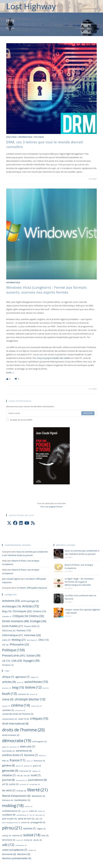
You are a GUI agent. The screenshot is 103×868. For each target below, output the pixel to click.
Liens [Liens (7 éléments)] (6, 640)
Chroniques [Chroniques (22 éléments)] (22, 611)
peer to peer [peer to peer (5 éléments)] (9, 819)
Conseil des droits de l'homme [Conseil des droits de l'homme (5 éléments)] (18, 714)
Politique (39, 137)
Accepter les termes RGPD (19, 420)
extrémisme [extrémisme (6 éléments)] (24, 751)
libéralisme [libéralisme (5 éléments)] (38, 796)
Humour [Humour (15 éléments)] (24, 631)
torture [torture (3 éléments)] (20, 840)
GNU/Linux (11, 137)
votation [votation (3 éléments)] (32, 850)
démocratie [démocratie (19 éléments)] (17, 741)
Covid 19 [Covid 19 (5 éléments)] (23, 719)
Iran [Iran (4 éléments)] (26, 776)
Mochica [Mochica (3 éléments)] (29, 807)
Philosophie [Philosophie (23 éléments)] (19, 644)
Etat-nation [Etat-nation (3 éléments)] (14, 747)
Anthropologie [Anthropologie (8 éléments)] (30, 601)
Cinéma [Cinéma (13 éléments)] (39, 611)
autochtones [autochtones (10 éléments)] (36, 682)
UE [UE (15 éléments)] (6, 661)
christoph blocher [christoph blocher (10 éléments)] (30, 699)
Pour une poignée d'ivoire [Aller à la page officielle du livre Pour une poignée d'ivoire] (51, 507)
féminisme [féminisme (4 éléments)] (39, 761)
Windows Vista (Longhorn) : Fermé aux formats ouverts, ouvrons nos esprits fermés (47, 290)
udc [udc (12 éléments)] (8, 845)
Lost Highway (31, 6)
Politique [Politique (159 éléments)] (13, 650)
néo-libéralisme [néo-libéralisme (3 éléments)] (22, 815)
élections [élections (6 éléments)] (24, 854)
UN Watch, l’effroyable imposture (32, 588)
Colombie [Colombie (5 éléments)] (8, 710)
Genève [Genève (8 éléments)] (9, 766)
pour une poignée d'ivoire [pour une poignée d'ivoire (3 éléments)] (11, 823)
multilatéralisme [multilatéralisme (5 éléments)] (11, 811)
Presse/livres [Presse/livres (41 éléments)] (14, 656)
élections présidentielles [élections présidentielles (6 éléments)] (17, 858)
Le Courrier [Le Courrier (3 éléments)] (24, 785)
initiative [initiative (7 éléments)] (9, 775)
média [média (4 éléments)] (33, 811)
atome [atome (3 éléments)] (20, 683)
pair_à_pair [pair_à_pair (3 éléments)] (40, 815)
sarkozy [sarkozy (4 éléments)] (6, 836)
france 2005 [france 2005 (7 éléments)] (32, 626)
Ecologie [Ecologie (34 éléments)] (38, 621)
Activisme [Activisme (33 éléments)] (11, 601)
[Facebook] (15, 523)
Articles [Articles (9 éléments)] (9, 682)
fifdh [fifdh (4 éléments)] (5, 761)
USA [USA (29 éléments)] (17, 661)
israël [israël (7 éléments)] (36, 775)
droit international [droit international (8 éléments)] (15, 724)
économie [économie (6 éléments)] (9, 854)
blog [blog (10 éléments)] (7, 611)
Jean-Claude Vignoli (11, 579)
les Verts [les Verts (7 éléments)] (9, 790)
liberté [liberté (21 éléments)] (38, 790)
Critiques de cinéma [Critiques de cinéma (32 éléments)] (28, 616)
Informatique (25, 137)
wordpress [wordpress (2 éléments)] (8, 665)
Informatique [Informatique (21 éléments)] (13, 635)
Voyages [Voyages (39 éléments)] (31, 661)
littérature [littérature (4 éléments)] (7, 800)
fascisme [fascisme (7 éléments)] (31, 755)
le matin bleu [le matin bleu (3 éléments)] (35, 785)
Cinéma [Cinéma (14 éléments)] (21, 705)
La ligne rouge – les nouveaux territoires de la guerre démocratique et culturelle (79, 582)
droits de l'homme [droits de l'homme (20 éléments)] (23, 730)
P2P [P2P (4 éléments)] (5, 645)
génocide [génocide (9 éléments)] (10, 771)
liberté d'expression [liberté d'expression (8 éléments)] (16, 796)
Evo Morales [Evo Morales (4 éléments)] (8, 751)
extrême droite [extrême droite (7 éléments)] (13, 755)
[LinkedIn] (21, 523)
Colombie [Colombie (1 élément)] (7, 617)
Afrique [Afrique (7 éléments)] (8, 677)
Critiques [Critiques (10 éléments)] (39, 719)
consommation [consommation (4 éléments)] (9, 719)
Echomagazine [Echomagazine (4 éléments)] (39, 742)
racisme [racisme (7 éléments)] (29, 828)
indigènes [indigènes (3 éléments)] (36, 771)
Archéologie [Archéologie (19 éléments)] (12, 607)
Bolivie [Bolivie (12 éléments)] (33, 687)
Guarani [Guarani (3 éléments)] (20, 766)
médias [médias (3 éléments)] (41, 811)
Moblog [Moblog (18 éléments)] (13, 806)
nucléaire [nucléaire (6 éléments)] (9, 815)
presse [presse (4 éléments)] (25, 823)
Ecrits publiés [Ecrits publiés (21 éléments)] (13, 626)
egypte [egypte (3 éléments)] (5, 747)
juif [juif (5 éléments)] (5, 784)
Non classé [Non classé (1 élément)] (32, 640)
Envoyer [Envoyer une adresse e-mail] (88, 413)
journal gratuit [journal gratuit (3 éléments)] (21, 780)
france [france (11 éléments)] (17, 760)
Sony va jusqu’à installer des (54, 358)
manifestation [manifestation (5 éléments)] (22, 800)
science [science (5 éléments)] (17, 836)
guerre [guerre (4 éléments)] (37, 766)
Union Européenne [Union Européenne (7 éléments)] (15, 850)
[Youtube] (27, 523)
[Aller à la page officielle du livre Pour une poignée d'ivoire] (52, 456)
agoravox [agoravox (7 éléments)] (22, 677)
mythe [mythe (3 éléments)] (25, 811)
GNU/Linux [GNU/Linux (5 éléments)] (9, 631)
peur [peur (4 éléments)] (39, 819)
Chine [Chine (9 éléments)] (8, 699)
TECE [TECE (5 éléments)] (45, 836)
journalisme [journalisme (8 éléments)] (38, 780)
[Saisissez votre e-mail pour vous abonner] (52, 413)
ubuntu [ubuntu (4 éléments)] (38, 840)
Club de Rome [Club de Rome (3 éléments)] (36, 706)
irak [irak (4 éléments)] (20, 776)
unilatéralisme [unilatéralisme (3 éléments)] (21, 846)
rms (13, 28)
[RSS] (33, 523)
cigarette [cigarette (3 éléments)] (6, 706)
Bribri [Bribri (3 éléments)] (46, 688)
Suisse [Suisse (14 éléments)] (32, 835)
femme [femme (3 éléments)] (42, 756)
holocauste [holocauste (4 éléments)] (25, 771)
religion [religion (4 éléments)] (41, 829)
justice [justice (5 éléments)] (14, 784)
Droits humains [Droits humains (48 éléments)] (15, 621)
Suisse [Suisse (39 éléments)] (33, 656)
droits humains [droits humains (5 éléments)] (11, 735)
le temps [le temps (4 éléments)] (21, 791)
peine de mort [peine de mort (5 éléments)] (26, 819)
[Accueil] (7, 28)
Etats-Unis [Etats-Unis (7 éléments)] (27, 747)
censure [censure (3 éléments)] (33, 694)
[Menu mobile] (92, 45)
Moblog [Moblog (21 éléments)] (19, 640)
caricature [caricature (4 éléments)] (23, 694)
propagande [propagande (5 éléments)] (38, 822)
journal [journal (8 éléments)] (8, 780)
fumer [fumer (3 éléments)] (30, 761)
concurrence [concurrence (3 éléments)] (20, 711)
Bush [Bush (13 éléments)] (9, 694)
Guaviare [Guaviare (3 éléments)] (28, 766)
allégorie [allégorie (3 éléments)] (34, 677)
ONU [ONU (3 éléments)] (32, 815)
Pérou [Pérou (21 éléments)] (12, 828)
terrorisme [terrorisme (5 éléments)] (9, 840)
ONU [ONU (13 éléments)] (44, 640)
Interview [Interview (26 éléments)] (32, 635)
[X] (9, 523)
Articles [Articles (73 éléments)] (31, 606)
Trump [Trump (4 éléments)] (28, 840)
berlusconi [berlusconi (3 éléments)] (6, 688)
